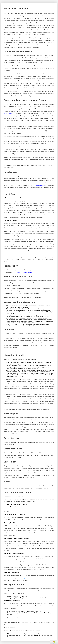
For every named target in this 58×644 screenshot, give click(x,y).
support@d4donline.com (39, 185)
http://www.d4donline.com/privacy (23, 272)
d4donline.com (8, 113)
